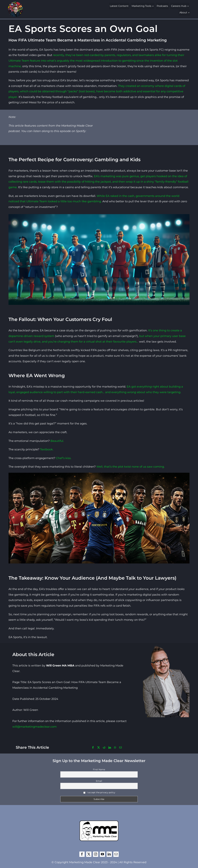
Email (99, 781)
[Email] (121, 748)
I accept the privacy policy (99, 792)
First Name (99, 769)
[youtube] (102, 854)
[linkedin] (109, 854)
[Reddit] (104, 748)
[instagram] (96, 854)
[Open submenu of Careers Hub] (188, 6)
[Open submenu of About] (189, 13)
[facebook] (82, 854)
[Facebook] (93, 748)
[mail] (116, 854)
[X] (99, 748)
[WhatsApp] (115, 748)
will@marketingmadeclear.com (34, 727)
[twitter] (89, 854)
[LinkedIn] (110, 748)
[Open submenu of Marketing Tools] (153, 6)
